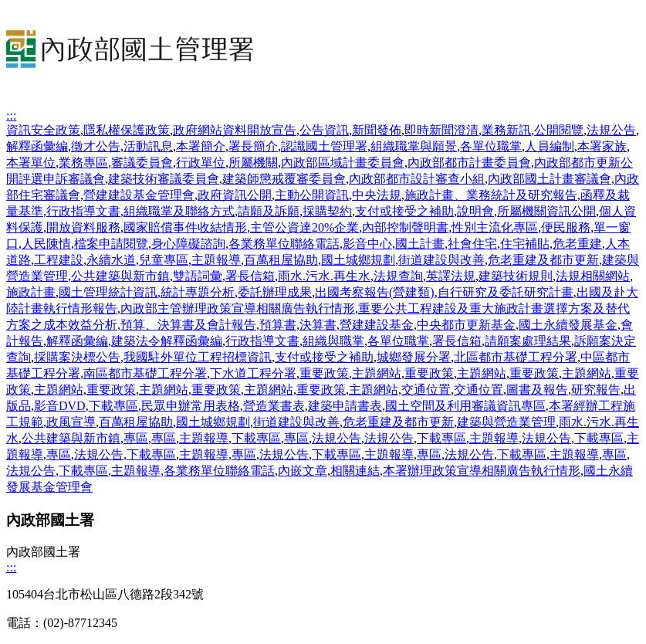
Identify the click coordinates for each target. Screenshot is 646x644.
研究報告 (596, 390)
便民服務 (566, 227)
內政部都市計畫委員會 (469, 163)
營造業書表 (274, 406)
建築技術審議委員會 (164, 179)
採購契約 (327, 211)
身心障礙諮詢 (188, 244)
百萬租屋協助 (281, 260)
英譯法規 (451, 276)
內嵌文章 (303, 471)
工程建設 (59, 260)
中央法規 (377, 195)
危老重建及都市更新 (543, 260)
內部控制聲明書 (405, 227)
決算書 (318, 325)
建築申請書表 (345, 406)
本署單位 (31, 163)
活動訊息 (148, 146)
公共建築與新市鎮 (120, 276)
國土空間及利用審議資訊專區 (465, 406)
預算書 (278, 325)
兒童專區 (164, 260)
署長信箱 (250, 276)
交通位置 (426, 390)
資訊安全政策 (43, 130)
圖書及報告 (537, 390)
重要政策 (324, 373)
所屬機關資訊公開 (546, 211)
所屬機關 (253, 163)
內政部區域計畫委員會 (343, 163)
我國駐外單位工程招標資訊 (198, 357)
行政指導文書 (83, 211)
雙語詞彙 (198, 276)
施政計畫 (31, 292)
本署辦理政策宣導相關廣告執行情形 (482, 471)
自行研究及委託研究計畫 (506, 292)
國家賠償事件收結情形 (185, 227)
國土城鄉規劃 (358, 260)
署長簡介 (253, 146)
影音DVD (60, 406)
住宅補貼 (525, 244)
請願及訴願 (269, 211)
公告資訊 (324, 130)
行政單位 (201, 163)
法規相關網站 (593, 276)
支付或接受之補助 (404, 211)
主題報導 (216, 260)
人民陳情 (46, 244)
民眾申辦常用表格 (191, 406)
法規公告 (611, 130)
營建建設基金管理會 (139, 195)
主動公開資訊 (312, 195)
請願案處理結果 (528, 341)
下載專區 (113, 406)
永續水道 (111, 260)
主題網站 (377, 373)
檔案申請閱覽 (111, 244)
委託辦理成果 (275, 292)
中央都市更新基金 (466, 325)
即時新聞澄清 (441, 130)
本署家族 (602, 146)
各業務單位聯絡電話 (284, 244)
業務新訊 (506, 130)
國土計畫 (420, 244)
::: (11, 115)
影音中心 (367, 244)
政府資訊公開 (235, 195)
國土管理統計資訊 (108, 292)
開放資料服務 (83, 227)
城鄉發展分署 (414, 357)
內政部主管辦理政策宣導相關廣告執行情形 (238, 308)
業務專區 (83, 163)
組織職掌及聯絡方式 (179, 211)
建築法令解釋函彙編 (167, 341)
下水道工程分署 (253, 373)
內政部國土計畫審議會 (550, 179)
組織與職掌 (333, 341)
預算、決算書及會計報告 (188, 325)
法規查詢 (398, 276)
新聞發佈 (377, 130)
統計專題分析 (198, 292)
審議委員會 (142, 163)
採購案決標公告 (77, 357)
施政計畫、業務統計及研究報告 (491, 195)
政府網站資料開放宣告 (235, 130)
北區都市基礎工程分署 (516, 357)
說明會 (475, 211)
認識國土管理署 (324, 146)
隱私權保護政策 (127, 130)
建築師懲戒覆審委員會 (284, 179)
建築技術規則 (516, 276)
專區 (136, 438)
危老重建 (577, 244)
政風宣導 (71, 422)
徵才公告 (96, 146)
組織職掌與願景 (414, 146)
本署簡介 (201, 146)
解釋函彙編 (37, 146)
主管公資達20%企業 (304, 227)
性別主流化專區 (495, 227)
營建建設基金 (377, 325)
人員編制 (550, 146)
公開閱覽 (559, 130)
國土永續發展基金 (568, 325)
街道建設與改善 (441, 260)
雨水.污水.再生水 (324, 276)
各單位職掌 (491, 146)
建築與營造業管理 (506, 422)
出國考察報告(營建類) (375, 292)
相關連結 (355, 471)
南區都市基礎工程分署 (145, 373)
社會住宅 (472, 244)
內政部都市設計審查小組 (417, 179)
